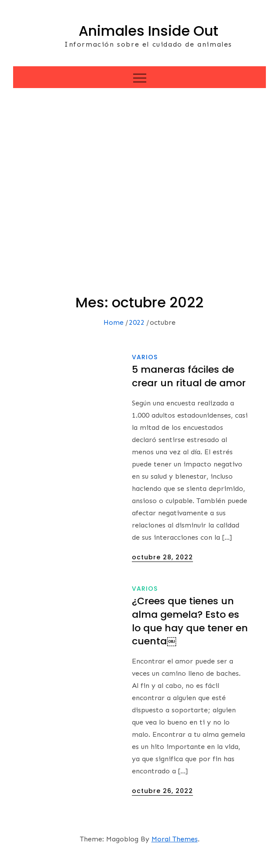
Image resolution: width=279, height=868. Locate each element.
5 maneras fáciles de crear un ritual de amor (189, 376)
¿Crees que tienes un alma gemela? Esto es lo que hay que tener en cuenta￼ (190, 621)
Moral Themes (175, 839)
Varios (145, 357)
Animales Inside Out (148, 31)
